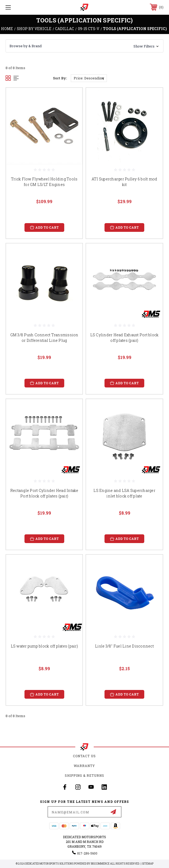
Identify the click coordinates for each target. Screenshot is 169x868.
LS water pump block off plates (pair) (44, 646)
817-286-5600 (87, 853)
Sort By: (60, 78)
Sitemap (148, 864)
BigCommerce (100, 864)
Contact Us (84, 756)
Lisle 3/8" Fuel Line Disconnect (124, 646)
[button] (84, 46)
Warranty (84, 766)
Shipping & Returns (84, 775)
